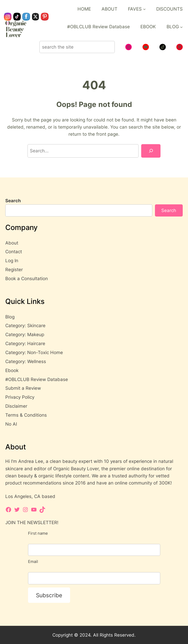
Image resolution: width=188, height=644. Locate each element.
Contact (14, 252)
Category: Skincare (25, 326)
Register (14, 270)
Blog (10, 317)
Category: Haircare (25, 344)
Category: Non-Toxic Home (34, 352)
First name (38, 533)
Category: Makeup (25, 335)
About (12, 243)
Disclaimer (16, 406)
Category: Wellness (26, 361)
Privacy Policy (20, 397)
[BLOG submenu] (181, 27)
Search (13, 201)
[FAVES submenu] (144, 9)
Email (33, 561)
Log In (12, 261)
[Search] (151, 151)
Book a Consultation (27, 279)
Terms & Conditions (26, 415)
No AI (11, 424)
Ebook (12, 370)
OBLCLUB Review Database (38, 379)
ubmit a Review (25, 388)
